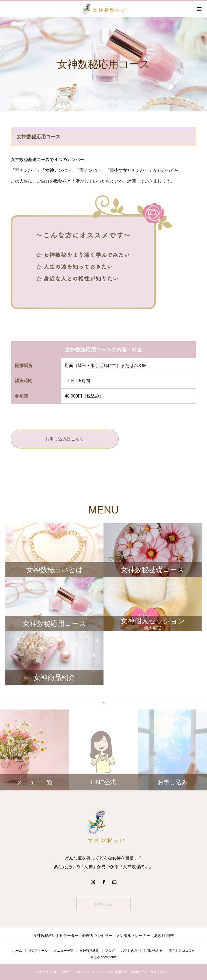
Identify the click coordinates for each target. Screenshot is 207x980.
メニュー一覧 (64, 951)
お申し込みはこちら (65, 439)
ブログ (110, 951)
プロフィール (38, 951)
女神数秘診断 (89, 951)
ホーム (17, 951)
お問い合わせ (153, 951)
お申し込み (103, 904)
